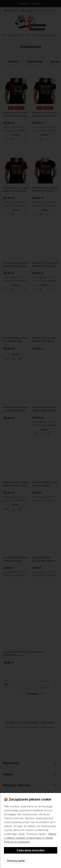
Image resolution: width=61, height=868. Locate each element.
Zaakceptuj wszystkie (31, 850)
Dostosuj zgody (16, 861)
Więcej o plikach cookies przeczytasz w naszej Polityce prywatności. (30, 838)
